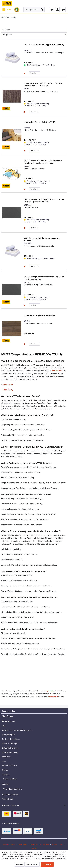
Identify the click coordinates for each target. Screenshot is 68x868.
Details (34, 73)
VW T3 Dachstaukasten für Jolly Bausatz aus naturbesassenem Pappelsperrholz (43, 162)
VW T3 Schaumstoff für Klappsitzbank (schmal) (44, 45)
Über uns (6, 784)
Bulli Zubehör (57, 371)
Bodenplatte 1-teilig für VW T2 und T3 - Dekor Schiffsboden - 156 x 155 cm (44, 84)
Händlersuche (22, 844)
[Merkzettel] (51, 10)
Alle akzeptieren (32, 864)
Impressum (6, 757)
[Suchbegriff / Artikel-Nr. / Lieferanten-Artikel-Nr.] (34, 10)
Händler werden (35, 844)
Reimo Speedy (8, 390)
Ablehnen (20, 864)
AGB (4, 726)
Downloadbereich (9, 844)
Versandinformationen (10, 794)
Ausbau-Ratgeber (8, 735)
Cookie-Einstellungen (10, 744)
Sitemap (5, 770)
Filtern (6, 29)
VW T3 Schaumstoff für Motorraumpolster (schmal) (42, 239)
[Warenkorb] (63, 10)
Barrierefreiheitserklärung (11, 739)
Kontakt (55, 844)
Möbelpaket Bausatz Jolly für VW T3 (40, 122)
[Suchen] (42, 10)
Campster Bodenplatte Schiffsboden (39, 315)
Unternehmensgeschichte (13, 789)
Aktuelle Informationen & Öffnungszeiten (17, 730)
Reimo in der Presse (9, 766)
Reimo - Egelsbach (10, 779)
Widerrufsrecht (8, 799)
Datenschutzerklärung (10, 748)
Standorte (6, 774)
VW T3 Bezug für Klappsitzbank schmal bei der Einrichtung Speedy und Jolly (44, 200)
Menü (7, 9)
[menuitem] (7, 10)
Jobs (4, 761)
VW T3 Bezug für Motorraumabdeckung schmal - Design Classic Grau (44, 278)
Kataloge (46, 844)
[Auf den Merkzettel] (25, 73)
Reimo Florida (8, 384)
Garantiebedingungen (10, 752)
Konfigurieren (47, 864)
